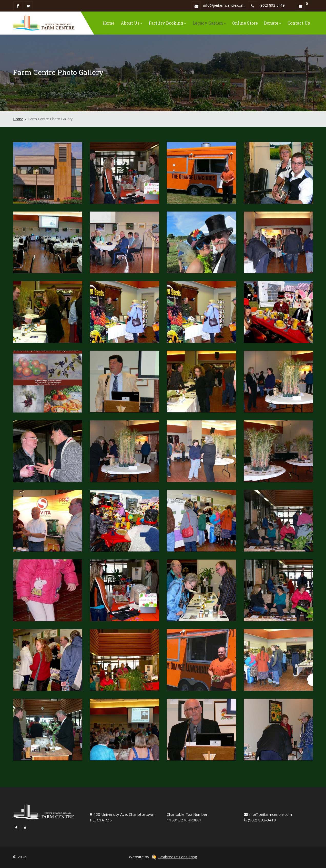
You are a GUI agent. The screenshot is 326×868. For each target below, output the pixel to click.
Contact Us (299, 23)
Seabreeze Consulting (174, 857)
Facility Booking (167, 23)
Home (109, 23)
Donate (273, 23)
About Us (132, 23)
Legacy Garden (209, 23)
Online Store (245, 23)
